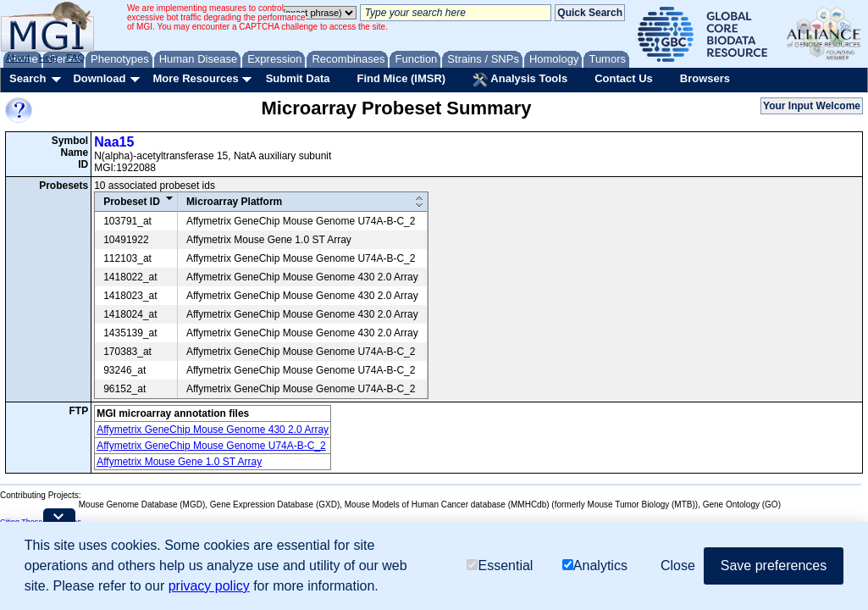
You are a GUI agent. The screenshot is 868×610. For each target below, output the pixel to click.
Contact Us (624, 78)
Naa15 (114, 142)
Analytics (595, 566)
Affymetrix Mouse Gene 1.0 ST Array (179, 462)
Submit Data (298, 78)
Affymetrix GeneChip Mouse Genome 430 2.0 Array (213, 430)
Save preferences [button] (774, 566)
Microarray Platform (234, 202)
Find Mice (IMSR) (401, 78)
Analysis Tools (520, 80)
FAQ (75, 58)
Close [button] (678, 566)
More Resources (195, 78)
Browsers (705, 78)
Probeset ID (132, 202)
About (18, 58)
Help (48, 58)
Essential (500, 566)
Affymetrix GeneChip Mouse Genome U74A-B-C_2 (211, 446)
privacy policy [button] (209, 586)
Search (28, 78)
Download (99, 78)
